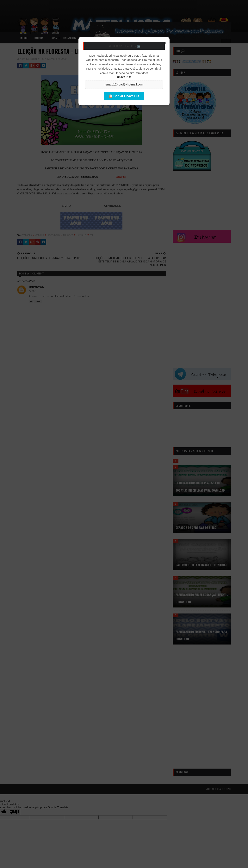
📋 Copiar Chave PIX (124, 96)
